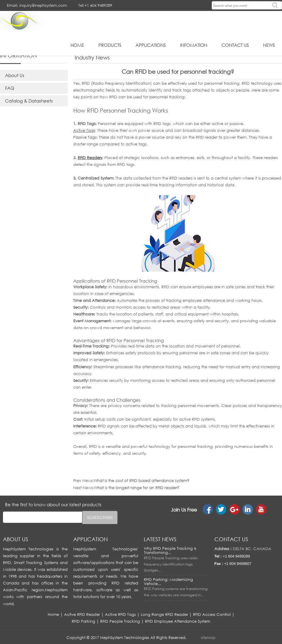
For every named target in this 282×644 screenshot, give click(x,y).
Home (53, 614)
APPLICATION (90, 539)
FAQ (10, 88)
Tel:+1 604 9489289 (95, 5)
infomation (194, 45)
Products (110, 45)
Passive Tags (85, 137)
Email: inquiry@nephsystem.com (37, 5)
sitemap (208, 637)
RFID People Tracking (120, 621)
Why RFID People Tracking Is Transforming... (170, 550)
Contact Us (235, 45)
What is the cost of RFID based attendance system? (142, 480)
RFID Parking (83, 621)
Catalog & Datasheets (29, 101)
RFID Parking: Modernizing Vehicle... (168, 581)
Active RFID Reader (82, 614)
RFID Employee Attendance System (178, 621)
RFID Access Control (212, 614)
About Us (15, 75)
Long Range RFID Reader (164, 614)
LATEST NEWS (160, 539)
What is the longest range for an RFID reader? (137, 488)
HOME (77, 45)
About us (16, 539)
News (269, 45)
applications (151, 45)
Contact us (231, 539)
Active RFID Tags (120, 614)
